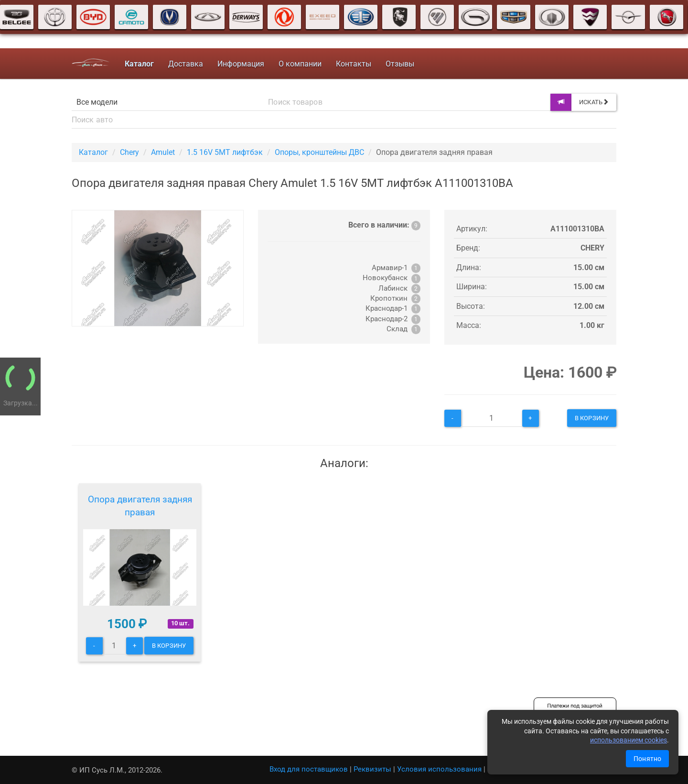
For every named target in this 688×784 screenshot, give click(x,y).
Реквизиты (372, 769)
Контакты (354, 64)
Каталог (93, 152)
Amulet (163, 152)
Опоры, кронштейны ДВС (319, 152)
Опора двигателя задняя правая (140, 506)
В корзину (592, 418)
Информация (241, 64)
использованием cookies (629, 740)
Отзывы (400, 64)
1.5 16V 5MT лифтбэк (225, 152)
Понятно (647, 759)
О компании (300, 64)
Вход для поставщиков (309, 769)
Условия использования (439, 769)
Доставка (186, 64)
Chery (129, 152)
